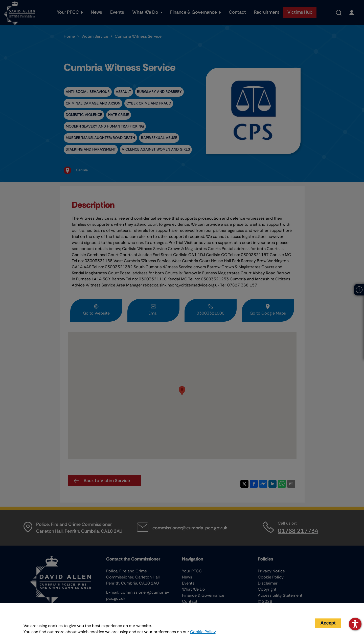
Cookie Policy (203, 632)
